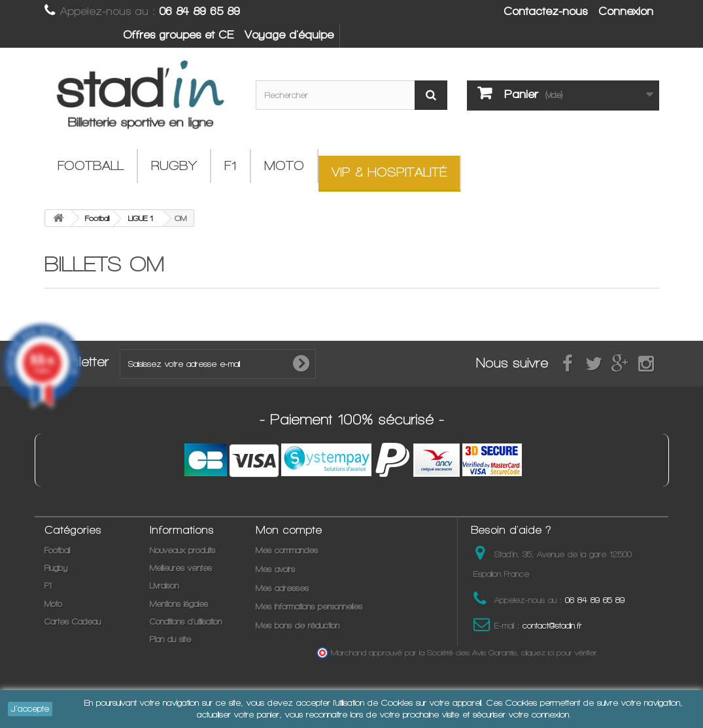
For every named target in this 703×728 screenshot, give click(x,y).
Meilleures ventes (181, 568)
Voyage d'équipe (289, 35)
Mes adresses (282, 588)
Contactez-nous (545, 11)
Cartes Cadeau (73, 622)
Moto (284, 166)
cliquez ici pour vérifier (559, 652)
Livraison (164, 586)
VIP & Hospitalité (389, 172)
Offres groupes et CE (178, 35)
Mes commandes (287, 550)
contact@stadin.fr (552, 626)
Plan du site (170, 639)
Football (91, 166)
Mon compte (289, 530)
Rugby (174, 166)
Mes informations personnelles (309, 607)
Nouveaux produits (182, 550)
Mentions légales (179, 604)
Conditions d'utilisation (186, 622)
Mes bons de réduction (298, 626)
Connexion (626, 11)
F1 (231, 166)
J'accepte (30, 709)
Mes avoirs (275, 569)
